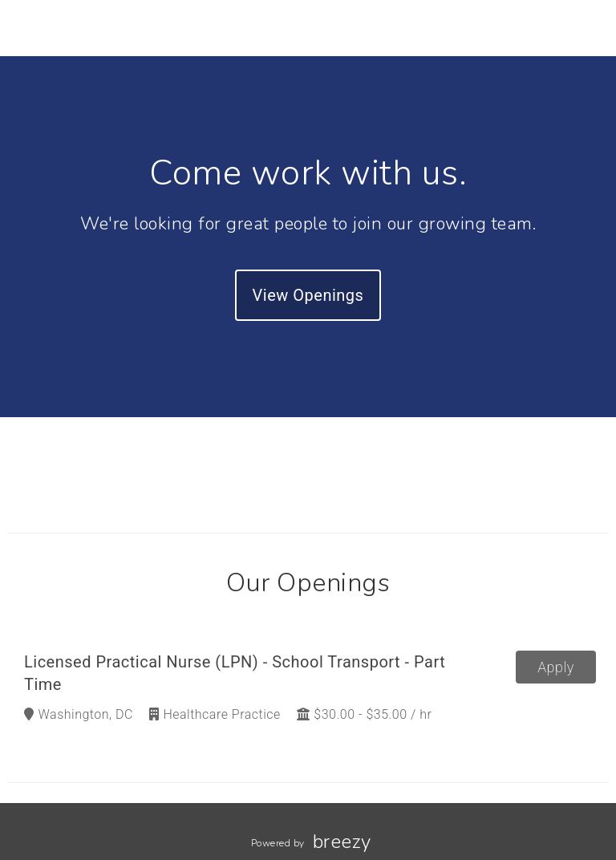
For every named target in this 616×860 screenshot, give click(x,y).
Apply (556, 667)
